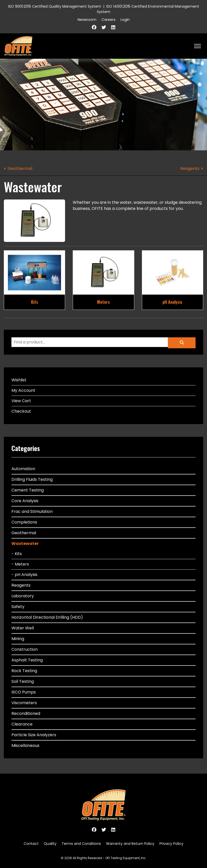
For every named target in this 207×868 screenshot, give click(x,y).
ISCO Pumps (24, 692)
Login (125, 20)
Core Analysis (25, 501)
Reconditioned (26, 713)
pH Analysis (172, 302)
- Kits (17, 554)
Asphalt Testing (27, 660)
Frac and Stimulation (32, 511)
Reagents (190, 169)
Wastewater (25, 544)
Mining (18, 639)
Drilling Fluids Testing (32, 479)
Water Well (23, 628)
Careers (108, 20)
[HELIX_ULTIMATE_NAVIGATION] (197, 46)
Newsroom (87, 20)
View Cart (21, 401)
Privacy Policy (171, 844)
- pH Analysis (24, 575)
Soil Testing (23, 681)
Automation (23, 469)
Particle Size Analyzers (34, 735)
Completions (24, 522)
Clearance (22, 724)
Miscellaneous (25, 746)
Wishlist (19, 380)
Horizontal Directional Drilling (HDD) (47, 617)
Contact (31, 844)
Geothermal (20, 169)
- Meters (20, 564)
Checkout (21, 411)
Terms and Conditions (81, 844)
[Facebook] (94, 27)
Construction (25, 649)
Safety (18, 607)
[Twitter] (104, 27)
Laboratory (23, 596)
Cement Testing (28, 490)
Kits (35, 302)
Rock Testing (24, 671)
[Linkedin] (113, 27)
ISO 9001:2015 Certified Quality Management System (55, 6)
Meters (104, 302)
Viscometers (24, 703)
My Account (23, 390)
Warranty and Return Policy (130, 844)
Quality (50, 844)
